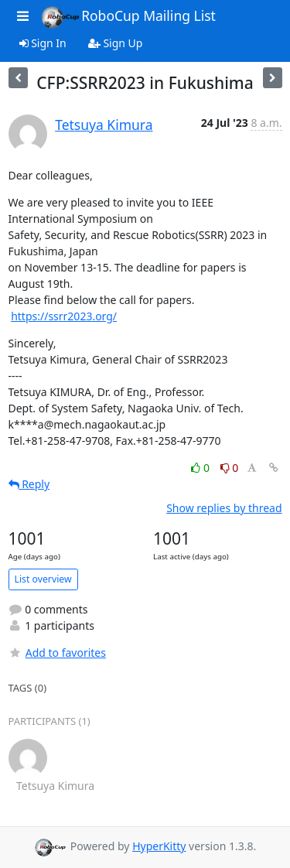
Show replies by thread (224, 508)
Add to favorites (57, 653)
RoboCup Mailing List (128, 17)
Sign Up (116, 43)
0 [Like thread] (201, 468)
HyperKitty (159, 846)
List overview (43, 579)
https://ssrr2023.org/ (64, 316)
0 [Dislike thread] (230, 468)
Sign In (43, 43)
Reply (29, 484)
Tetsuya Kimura (104, 125)
